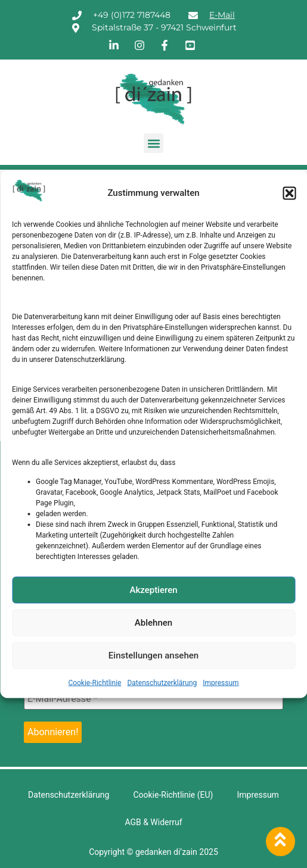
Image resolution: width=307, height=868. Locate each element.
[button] (289, 193)
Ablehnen (153, 623)
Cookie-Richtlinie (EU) (173, 795)
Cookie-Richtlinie (94, 682)
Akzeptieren (153, 590)
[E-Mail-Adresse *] (153, 699)
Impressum (221, 682)
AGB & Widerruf (153, 822)
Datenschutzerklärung (162, 682)
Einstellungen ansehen (153, 655)
